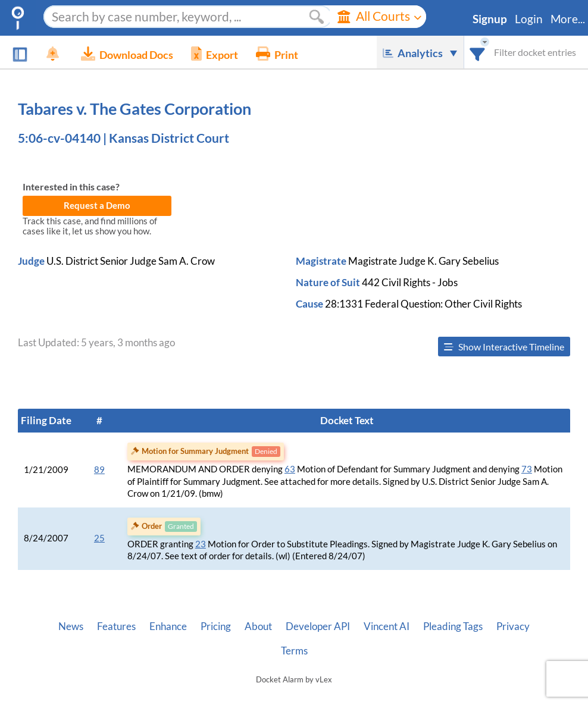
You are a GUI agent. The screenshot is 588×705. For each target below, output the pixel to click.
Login (529, 19)
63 (290, 469)
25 (99, 538)
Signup (490, 19)
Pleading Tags (453, 626)
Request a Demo (97, 206)
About (258, 626)
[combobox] (478, 52)
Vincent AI (387, 626)
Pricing (216, 626)
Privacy (513, 626)
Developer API (318, 626)
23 (201, 544)
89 (99, 470)
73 (527, 469)
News (71, 626)
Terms (294, 651)
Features (116, 626)
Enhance (168, 626)
